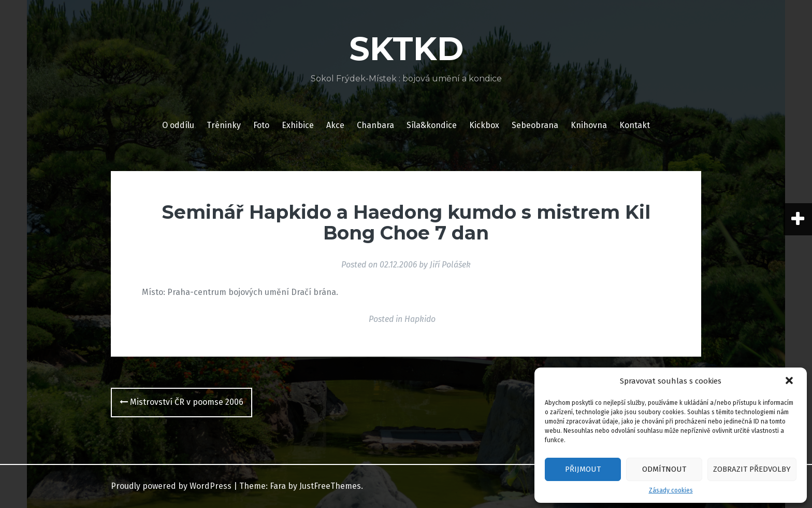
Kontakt (635, 125)
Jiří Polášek (450, 265)
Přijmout (583, 469)
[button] (790, 382)
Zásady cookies (671, 490)
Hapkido (420, 319)
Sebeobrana (535, 125)
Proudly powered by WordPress (171, 486)
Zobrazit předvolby (752, 469)
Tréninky (224, 125)
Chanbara (375, 125)
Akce (335, 125)
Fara (278, 486)
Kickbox (484, 125)
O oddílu (178, 125)
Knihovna (589, 125)
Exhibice (298, 125)
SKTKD (406, 49)
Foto (261, 125)
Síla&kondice (432, 125)
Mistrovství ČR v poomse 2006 (182, 402)
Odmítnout (664, 469)
